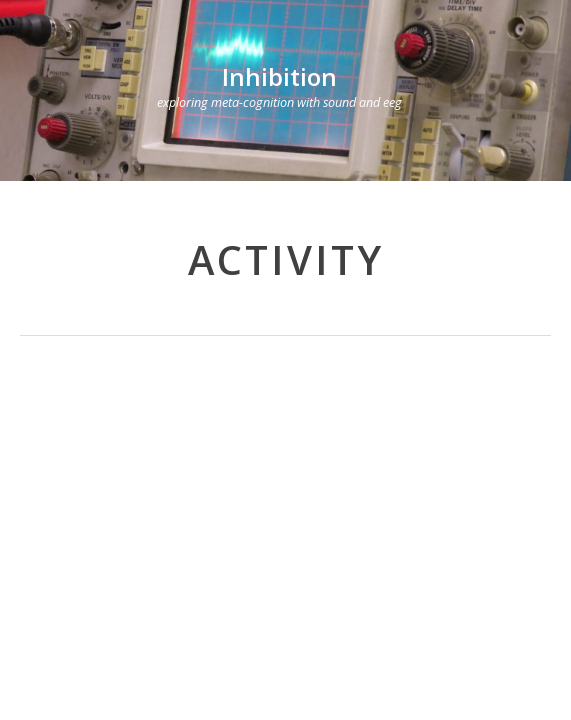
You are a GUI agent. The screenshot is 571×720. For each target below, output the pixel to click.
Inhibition (279, 76)
